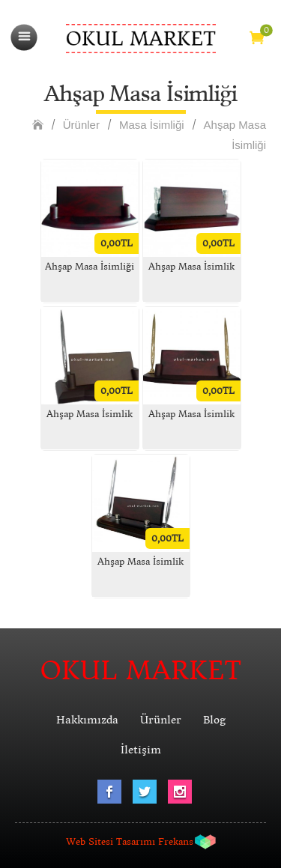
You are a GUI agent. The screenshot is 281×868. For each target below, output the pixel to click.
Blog (214, 720)
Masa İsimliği (152, 125)
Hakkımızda (87, 720)
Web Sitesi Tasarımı (111, 841)
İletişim (141, 750)
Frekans (176, 841)
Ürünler (81, 125)
